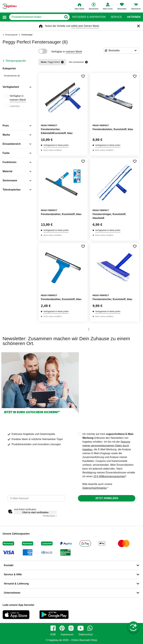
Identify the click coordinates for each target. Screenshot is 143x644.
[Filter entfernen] (62, 62)
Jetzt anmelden (107, 498)
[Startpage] (10, 6)
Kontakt (9, 565)
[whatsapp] (90, 628)
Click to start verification (35, 512)
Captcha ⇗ (50, 516)
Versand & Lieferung (16, 584)
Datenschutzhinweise (95, 488)
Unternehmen (12, 593)
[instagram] (71, 628)
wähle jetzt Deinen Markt (85, 26)
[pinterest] (62, 628)
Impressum (67, 635)
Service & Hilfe (13, 574)
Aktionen (134, 17)
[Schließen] (139, 26)
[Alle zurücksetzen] (86, 62)
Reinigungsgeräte (16, 61)
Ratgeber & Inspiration (89, 17)
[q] (36, 17)
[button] (4, 17)
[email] (36, 498)
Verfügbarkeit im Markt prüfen (56, 145)
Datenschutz (86, 635)
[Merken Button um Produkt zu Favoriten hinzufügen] (83, 76)
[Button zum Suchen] (66, 17)
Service (116, 17)
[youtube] (80, 628)
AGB (53, 635)
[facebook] (53, 628)
